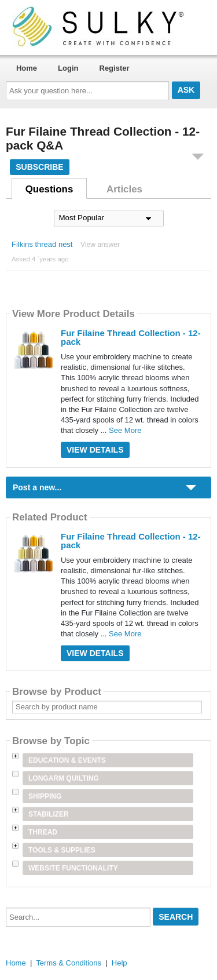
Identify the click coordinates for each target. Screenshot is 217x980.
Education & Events (67, 760)
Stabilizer (49, 814)
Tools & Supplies (62, 850)
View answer (100, 245)
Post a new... (37, 487)
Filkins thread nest (42, 244)
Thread (43, 832)
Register (115, 68)
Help (119, 963)
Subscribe (39, 167)
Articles (124, 189)
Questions (49, 189)
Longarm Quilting (64, 778)
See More (125, 430)
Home (27, 68)
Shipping (45, 796)
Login (68, 68)
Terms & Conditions (69, 963)
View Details (95, 450)
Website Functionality (73, 868)
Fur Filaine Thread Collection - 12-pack (131, 337)
